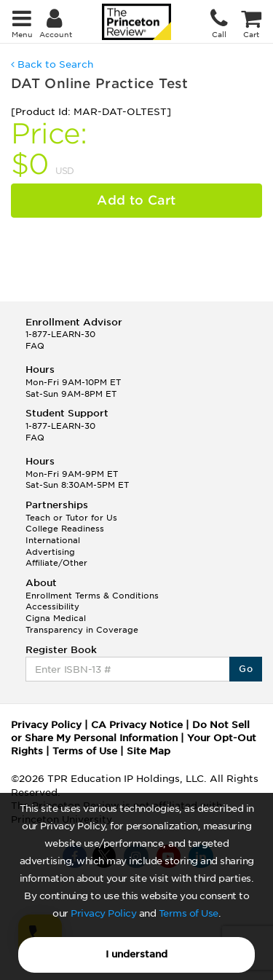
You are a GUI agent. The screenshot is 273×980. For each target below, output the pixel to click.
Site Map (149, 751)
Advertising (50, 552)
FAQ (35, 346)
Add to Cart (136, 200)
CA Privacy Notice (137, 725)
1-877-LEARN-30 (60, 334)
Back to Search (52, 64)
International (53, 540)
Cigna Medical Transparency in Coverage (82, 624)
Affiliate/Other (56, 563)
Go (246, 669)
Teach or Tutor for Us (71, 518)
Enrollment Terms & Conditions (92, 596)
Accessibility (52, 606)
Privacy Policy (103, 913)
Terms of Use (189, 913)
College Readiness (65, 529)
